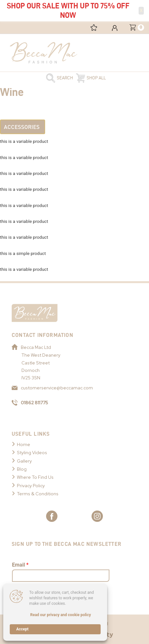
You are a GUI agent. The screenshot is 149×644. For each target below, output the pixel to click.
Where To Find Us (35, 477)
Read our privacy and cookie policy (61, 615)
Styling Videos (32, 453)
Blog (22, 469)
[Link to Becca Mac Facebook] (52, 516)
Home (24, 444)
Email (20, 565)
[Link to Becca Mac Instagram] (97, 516)
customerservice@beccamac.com (52, 388)
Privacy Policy (31, 486)
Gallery (24, 461)
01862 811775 (30, 403)
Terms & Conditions (38, 494)
